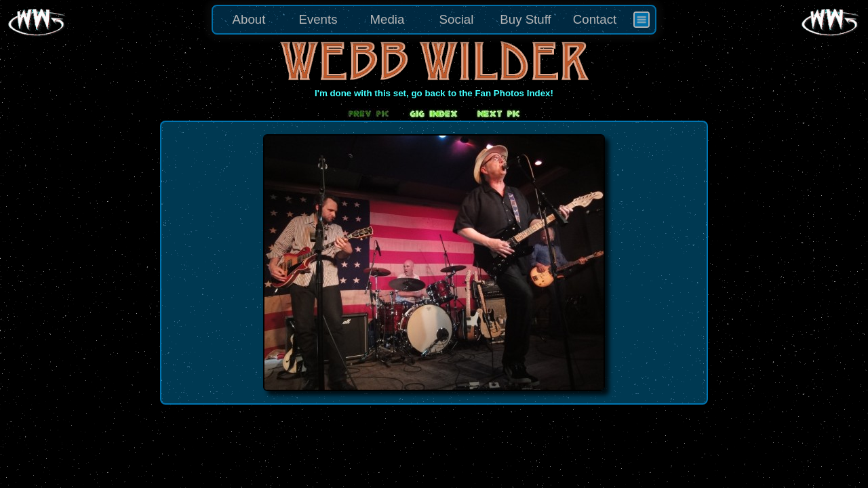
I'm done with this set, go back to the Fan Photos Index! (434, 93)
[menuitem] (642, 20)
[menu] (434, 20)
